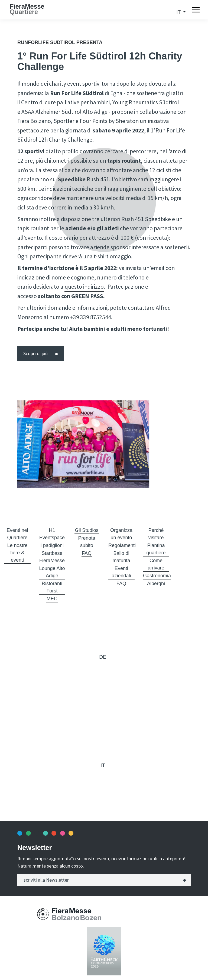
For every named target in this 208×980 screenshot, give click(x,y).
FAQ (87, 553)
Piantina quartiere (156, 549)
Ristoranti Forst (52, 587)
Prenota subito (87, 542)
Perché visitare (156, 534)
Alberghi (156, 584)
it (179, 12)
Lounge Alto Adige (52, 572)
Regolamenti (122, 545)
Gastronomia (157, 576)
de (103, 657)
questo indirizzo (84, 287)
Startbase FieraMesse (52, 557)
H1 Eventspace (52, 534)
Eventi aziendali (121, 572)
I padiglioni (52, 545)
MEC (52, 599)
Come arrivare (156, 564)
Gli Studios (87, 530)
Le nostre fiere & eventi (17, 553)
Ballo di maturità (121, 557)
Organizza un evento (121, 534)
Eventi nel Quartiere (17, 534)
